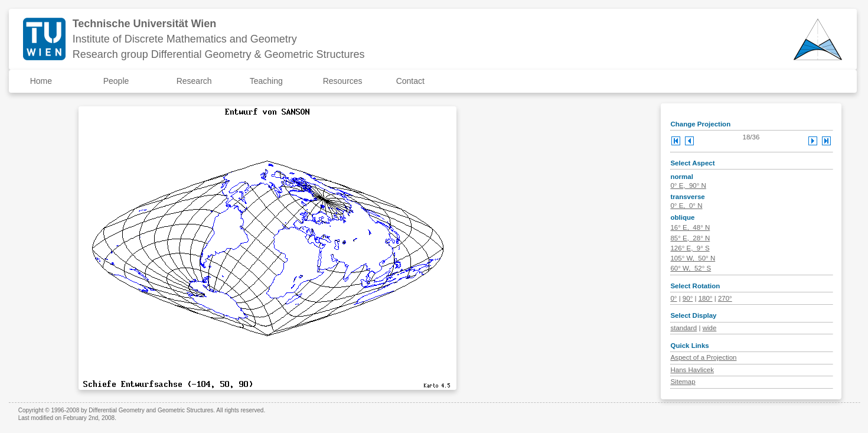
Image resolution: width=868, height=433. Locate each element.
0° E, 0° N (686, 206)
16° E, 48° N (690, 227)
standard (683, 328)
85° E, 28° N (690, 238)
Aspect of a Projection (703, 357)
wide (710, 328)
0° (673, 298)
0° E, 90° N (688, 185)
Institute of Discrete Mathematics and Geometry (185, 39)
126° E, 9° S (690, 248)
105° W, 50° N (693, 258)
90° (688, 298)
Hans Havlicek (692, 370)
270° (725, 298)
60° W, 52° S (691, 268)
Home (41, 81)
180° (706, 298)
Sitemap (683, 382)
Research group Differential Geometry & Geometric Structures (219, 54)
